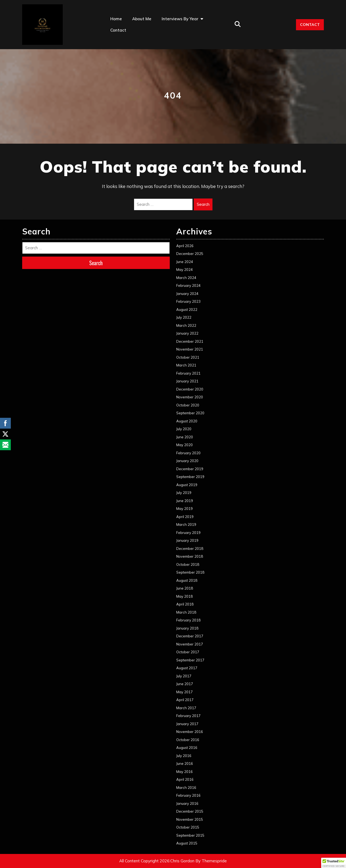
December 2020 (190, 389)
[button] (334, 863)
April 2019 (185, 517)
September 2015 (190, 835)
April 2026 (185, 246)
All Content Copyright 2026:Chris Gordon (157, 861)
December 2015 (190, 811)
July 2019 (184, 493)
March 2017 (186, 708)
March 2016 (186, 788)
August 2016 (187, 748)
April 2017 (185, 700)
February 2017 (188, 716)
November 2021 (190, 349)
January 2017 (187, 724)
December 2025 (190, 254)
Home (116, 19)
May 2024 (184, 270)
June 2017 (185, 684)
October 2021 (188, 357)
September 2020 (190, 413)
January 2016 (187, 803)
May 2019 (184, 509)
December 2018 (190, 549)
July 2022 (184, 317)
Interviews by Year (180, 19)
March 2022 (186, 325)
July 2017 (184, 676)
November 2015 (190, 819)
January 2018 (187, 628)
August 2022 (187, 309)
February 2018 (188, 620)
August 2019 (187, 485)
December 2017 (190, 636)
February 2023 (188, 301)
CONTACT (310, 25)
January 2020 (187, 461)
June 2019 (185, 501)
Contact (118, 30)
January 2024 (187, 294)
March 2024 (186, 278)
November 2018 (190, 556)
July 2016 (184, 756)
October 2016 (188, 740)
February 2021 (188, 373)
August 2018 (187, 580)
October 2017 (188, 652)
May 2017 (184, 692)
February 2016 (188, 795)
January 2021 (187, 381)
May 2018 (184, 596)
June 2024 (185, 262)
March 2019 (186, 524)
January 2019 (187, 540)
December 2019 (190, 469)
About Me (142, 19)
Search (203, 204)
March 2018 (186, 612)
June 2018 (185, 588)
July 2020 (184, 429)
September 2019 (190, 477)
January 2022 (187, 333)
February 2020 (188, 453)
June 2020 (185, 437)
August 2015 (187, 843)
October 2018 (188, 564)
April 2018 (185, 604)
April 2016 (185, 779)
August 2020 (187, 421)
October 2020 (188, 405)
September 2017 (190, 660)
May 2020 (184, 445)
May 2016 (184, 772)
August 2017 (187, 668)
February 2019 (188, 533)
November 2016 (190, 732)
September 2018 (190, 572)
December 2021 (190, 341)
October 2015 (188, 827)
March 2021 (186, 365)
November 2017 (190, 644)
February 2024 (188, 285)
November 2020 (190, 397)
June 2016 (185, 763)
